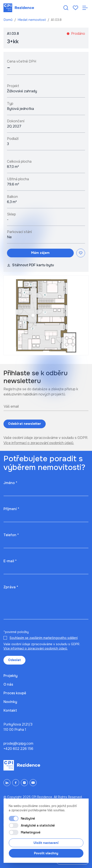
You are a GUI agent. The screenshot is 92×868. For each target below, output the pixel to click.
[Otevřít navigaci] (85, 8)
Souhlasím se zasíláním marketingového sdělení (44, 638)
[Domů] (19, 8)
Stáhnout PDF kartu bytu (30, 265)
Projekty (11, 676)
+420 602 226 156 (18, 749)
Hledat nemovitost (32, 20)
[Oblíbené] (75, 8)
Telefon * (11, 535)
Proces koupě (15, 693)
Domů (8, 20)
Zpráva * (11, 587)
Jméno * (10, 483)
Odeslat (14, 660)
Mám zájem (40, 253)
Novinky (10, 702)
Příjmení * (11, 509)
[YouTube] (33, 783)
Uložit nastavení (46, 843)
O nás (8, 684)
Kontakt (10, 710)
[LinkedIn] (7, 783)
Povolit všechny (46, 853)
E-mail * (10, 561)
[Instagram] (24, 783)
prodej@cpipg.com (18, 743)
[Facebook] (16, 783)
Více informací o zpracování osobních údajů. (39, 443)
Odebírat (25, 424)
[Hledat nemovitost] (66, 8)
